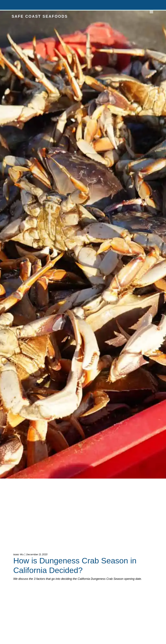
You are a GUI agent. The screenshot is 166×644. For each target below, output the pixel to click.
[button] (151, 12)
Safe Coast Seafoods (40, 16)
